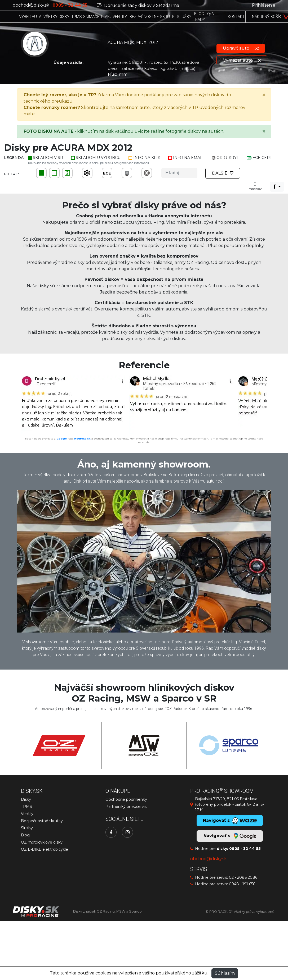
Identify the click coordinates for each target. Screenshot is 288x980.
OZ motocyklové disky (42, 842)
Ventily (27, 814)
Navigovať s (230, 836)
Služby (27, 828)
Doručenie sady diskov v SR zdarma (138, 5)
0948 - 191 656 (242, 884)
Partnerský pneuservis (126, 807)
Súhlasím (225, 973)
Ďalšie (223, 173)
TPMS (26, 807)
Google (62, 439)
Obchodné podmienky (126, 799)
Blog (25, 835)
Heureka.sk (82, 439)
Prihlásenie (264, 5)
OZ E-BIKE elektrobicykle (45, 849)
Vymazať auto (242, 60)
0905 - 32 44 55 (245, 849)
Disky (26, 799)
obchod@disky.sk (31, 5)
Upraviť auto (241, 48)
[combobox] (277, 187)
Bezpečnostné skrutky (42, 821)
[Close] (264, 95)
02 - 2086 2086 (243, 877)
